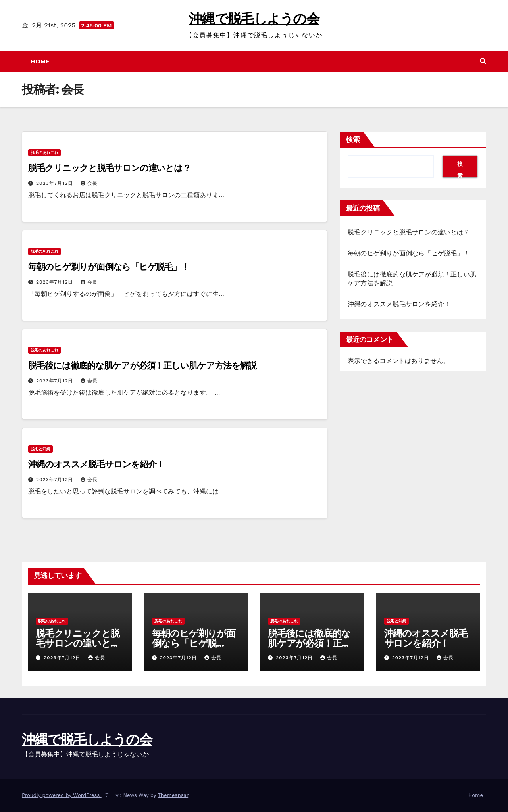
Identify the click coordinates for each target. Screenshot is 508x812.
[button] (483, 61)
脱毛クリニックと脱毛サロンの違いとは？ (110, 168)
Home (40, 61)
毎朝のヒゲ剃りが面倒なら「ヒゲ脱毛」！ (109, 267)
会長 (89, 183)
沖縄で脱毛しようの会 (254, 19)
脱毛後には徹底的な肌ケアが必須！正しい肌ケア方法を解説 (142, 366)
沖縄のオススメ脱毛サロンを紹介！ (96, 464)
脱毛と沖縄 (40, 449)
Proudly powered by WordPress (62, 795)
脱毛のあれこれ (44, 153)
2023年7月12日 (56, 183)
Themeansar (173, 795)
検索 (353, 140)
